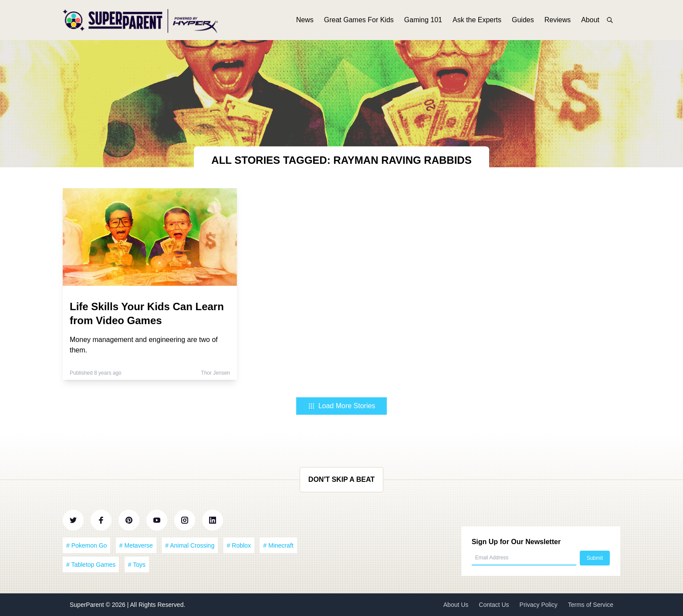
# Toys (137, 565)
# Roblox (239, 545)
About (590, 21)
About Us (456, 605)
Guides (523, 21)
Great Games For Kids (359, 21)
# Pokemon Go (86, 545)
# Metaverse (136, 545)
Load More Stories (342, 406)
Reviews (558, 21)
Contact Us (494, 605)
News (305, 21)
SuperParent (88, 605)
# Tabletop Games (91, 565)
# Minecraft (278, 545)
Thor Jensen (215, 373)
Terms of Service (591, 605)
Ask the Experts (477, 21)
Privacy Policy (539, 605)
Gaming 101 (423, 21)
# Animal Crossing (190, 545)
